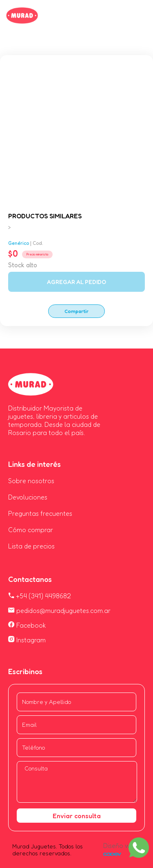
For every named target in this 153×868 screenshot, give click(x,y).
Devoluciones (28, 497)
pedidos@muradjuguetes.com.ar (59, 610)
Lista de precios (31, 546)
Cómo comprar (31, 530)
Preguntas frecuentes (40, 513)
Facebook (27, 625)
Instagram (27, 640)
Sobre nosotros (31, 481)
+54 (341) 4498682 (40, 596)
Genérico (19, 243)
